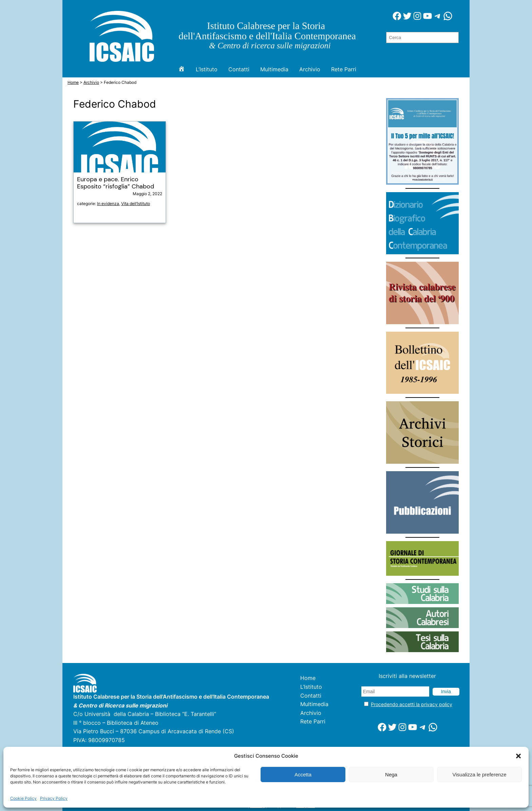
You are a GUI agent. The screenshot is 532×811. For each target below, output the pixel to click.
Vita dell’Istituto (136, 204)
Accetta (303, 775)
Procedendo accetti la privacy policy (412, 704)
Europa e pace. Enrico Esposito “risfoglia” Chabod (116, 183)
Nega (391, 775)
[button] (518, 756)
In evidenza (108, 204)
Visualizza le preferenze (480, 775)
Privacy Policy (54, 798)
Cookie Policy (23, 798)
